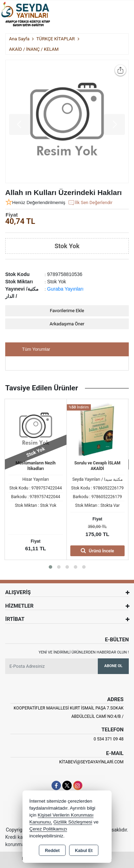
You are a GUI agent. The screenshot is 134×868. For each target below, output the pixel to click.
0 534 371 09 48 (109, 739)
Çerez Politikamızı (48, 829)
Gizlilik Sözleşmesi (73, 822)
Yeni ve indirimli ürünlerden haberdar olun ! (84, 652)
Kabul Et (84, 851)
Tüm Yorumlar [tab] (36, 349)
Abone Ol (113, 666)
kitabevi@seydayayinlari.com (91, 762)
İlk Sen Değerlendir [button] (90, 203)
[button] (50, 567)
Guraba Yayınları (65, 289)
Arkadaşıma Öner (67, 324)
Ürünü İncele (97, 550)
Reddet (52, 851)
